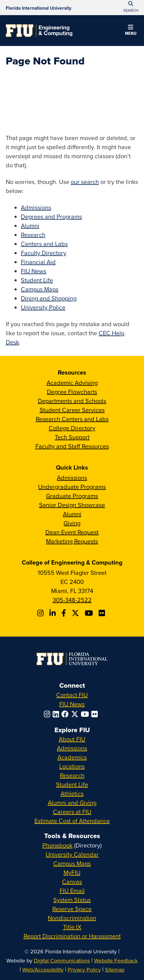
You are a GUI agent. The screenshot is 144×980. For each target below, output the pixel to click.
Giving (72, 523)
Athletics (72, 793)
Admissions (36, 207)
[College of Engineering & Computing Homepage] (39, 31)
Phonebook (57, 845)
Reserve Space (72, 909)
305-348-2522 (72, 600)
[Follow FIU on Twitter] (76, 714)
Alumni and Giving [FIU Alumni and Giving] (72, 803)
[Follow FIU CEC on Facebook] (65, 613)
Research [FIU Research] (72, 775)
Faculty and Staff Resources (72, 446)
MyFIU (72, 872)
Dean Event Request (72, 532)
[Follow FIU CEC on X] (76, 613)
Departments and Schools (72, 401)
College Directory (72, 428)
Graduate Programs (72, 496)
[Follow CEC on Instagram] (41, 613)
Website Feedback (116, 960)
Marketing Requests (72, 541)
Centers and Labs (44, 244)
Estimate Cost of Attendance (72, 821)
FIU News (34, 271)
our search (85, 182)
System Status (72, 900)
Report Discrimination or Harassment (72, 936)
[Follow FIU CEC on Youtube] (90, 613)
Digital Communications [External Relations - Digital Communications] (62, 960)
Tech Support (72, 437)
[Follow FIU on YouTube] (86, 714)
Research (33, 235)
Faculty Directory (44, 253)
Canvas (72, 882)
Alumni (30, 226)
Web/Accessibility (43, 970)
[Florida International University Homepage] (39, 8)
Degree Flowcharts (72, 392)
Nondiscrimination (72, 918)
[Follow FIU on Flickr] (96, 714)
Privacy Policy (84, 970)
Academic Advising (72, 383)
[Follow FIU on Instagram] (48, 714)
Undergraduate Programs (72, 487)
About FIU (72, 739)
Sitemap (115, 970)
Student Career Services (72, 410)
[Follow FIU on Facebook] (66, 714)
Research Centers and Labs (72, 419)
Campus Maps (40, 289)
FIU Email (72, 891)
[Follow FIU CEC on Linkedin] (53, 613)
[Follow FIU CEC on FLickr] (103, 613)
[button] (131, 31)
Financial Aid (38, 262)
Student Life (37, 280)
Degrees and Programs (51, 216)
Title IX (72, 927)
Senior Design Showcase (72, 505)
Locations (72, 766)
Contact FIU (72, 695)
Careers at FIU (72, 812)
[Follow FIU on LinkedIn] (57, 714)
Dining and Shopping (49, 298)
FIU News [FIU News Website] (72, 704)
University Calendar (72, 854)
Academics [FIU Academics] (72, 757)
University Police (43, 307)
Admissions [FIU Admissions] (72, 748)
